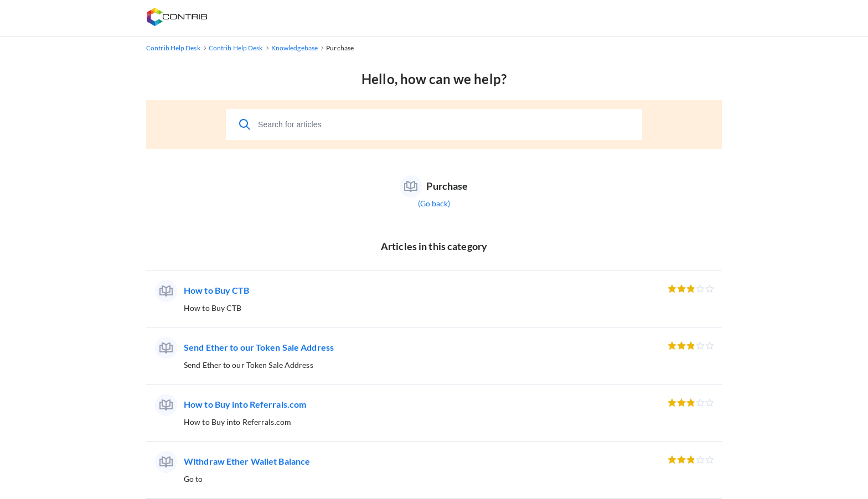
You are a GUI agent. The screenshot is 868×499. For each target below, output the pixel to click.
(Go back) (434, 203)
